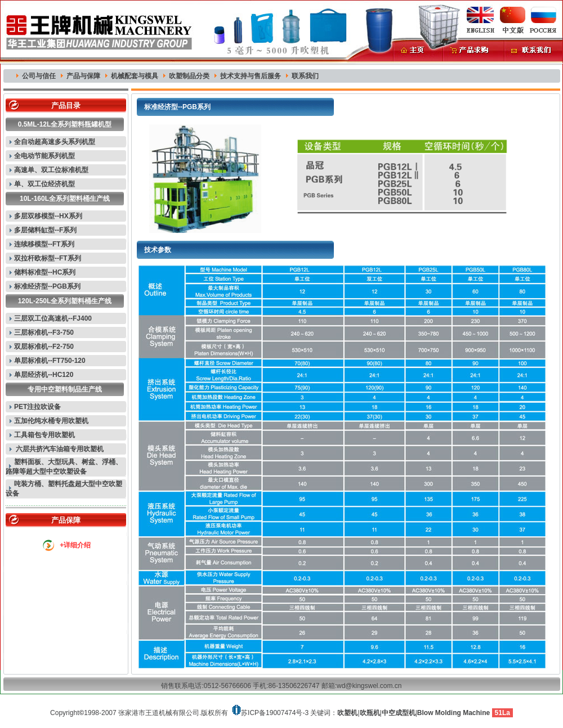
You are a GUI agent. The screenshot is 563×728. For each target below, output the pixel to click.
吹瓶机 (370, 713)
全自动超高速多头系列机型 (55, 142)
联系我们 (305, 76)
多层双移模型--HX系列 (48, 216)
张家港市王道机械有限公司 (159, 713)
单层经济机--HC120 (44, 375)
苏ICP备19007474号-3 (275, 713)
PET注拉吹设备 (37, 407)
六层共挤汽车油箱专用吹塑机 (59, 449)
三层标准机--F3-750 (44, 332)
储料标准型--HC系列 (45, 272)
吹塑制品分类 (189, 76)
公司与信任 (39, 76)
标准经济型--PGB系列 (47, 286)
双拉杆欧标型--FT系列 (48, 258)
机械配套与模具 (135, 76)
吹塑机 (347, 713)
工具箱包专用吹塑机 (44, 435)
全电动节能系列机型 (44, 156)
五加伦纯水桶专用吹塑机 (51, 421)
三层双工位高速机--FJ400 (53, 318)
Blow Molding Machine (453, 713)
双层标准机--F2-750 (44, 347)
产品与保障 (83, 76)
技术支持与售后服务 (251, 76)
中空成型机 (399, 713)
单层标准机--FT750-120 (50, 361)
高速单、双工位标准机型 (51, 170)
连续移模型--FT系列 (44, 244)
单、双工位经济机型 (44, 184)
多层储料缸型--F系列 (45, 230)
